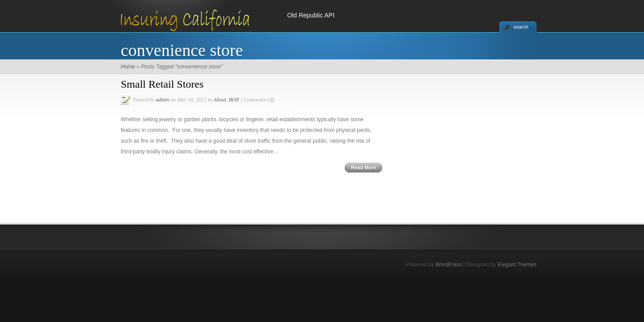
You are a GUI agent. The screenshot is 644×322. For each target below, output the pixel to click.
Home (128, 67)
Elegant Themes (517, 265)
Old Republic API (311, 15)
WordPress (449, 265)
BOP (234, 100)
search (521, 27)
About (220, 100)
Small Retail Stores (162, 84)
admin (162, 100)
